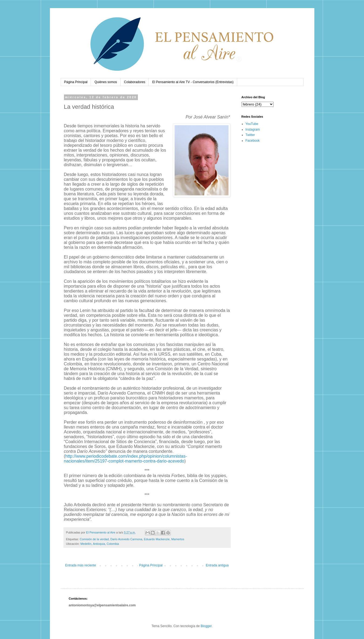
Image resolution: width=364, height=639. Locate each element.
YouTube (252, 124)
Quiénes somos (106, 82)
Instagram (253, 130)
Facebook (253, 141)
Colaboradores (135, 82)
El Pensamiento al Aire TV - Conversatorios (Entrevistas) (193, 82)
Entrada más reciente (81, 565)
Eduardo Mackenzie (157, 539)
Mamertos (178, 539)
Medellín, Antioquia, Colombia (100, 544)
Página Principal (76, 82)
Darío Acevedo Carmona (126, 539)
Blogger (206, 626)
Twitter (250, 135)
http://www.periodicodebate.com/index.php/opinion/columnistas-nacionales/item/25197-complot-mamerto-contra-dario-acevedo (125, 459)
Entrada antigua (217, 565)
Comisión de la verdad (94, 539)
